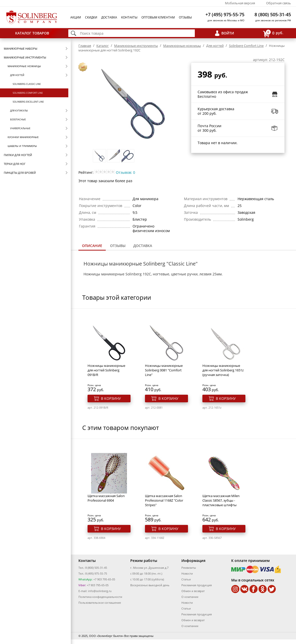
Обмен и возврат (193, 591)
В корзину (111, 398)
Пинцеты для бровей (20, 173)
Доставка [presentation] (143, 246)
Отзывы (185, 17)
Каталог (103, 46)
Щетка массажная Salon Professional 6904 (106, 498)
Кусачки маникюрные (23, 137)
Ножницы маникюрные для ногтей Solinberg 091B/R (106, 370)
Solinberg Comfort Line (28, 93)
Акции (76, 17)
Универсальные (20, 128)
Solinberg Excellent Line (28, 102)
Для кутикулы (19, 111)
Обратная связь (279, 3)
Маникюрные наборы (20, 49)
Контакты (129, 17)
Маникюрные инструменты (25, 57)
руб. (273, 33)
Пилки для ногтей (18, 155)
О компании (190, 597)
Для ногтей (17, 75)
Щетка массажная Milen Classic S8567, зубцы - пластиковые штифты (221, 500)
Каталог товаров (32, 33)
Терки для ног (15, 164)
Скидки (91, 17)
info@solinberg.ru (100, 591)
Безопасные (18, 119)
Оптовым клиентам (158, 17)
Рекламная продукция (197, 585)
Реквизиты (189, 568)
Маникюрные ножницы (24, 66)
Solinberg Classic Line (27, 84)
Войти (228, 33)
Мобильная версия (240, 3)
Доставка (109, 17)
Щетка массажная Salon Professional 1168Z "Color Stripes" (164, 500)
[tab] (92, 246)
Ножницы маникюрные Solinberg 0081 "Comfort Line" (164, 370)
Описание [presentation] (92, 246)
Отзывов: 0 (125, 172)
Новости (187, 573)
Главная (85, 46)
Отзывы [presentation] (118, 246)
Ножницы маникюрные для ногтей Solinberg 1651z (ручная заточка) (223, 370)
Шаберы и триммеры (22, 146)
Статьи (186, 579)
